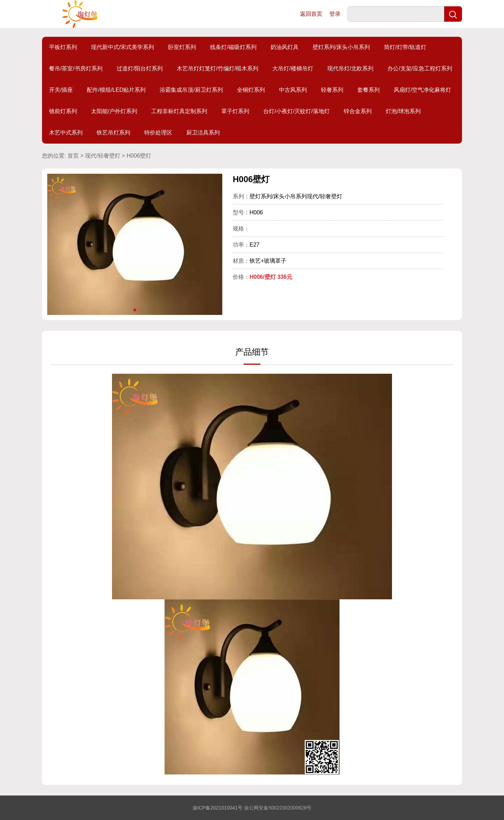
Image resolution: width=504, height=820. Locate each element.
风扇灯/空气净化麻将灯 (422, 90)
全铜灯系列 (251, 90)
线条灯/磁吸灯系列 (233, 47)
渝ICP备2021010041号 (218, 808)
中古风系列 (293, 90)
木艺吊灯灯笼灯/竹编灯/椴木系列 (218, 68)
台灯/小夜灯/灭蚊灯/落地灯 (296, 111)
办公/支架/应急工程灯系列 (420, 68)
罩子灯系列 (235, 111)
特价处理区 (158, 133)
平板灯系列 (63, 47)
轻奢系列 (332, 90)
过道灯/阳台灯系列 (140, 68)
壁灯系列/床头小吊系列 (341, 47)
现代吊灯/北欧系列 (350, 68)
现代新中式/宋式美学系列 (122, 47)
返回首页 (311, 14)
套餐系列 (369, 90)
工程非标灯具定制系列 (179, 111)
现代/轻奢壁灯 (103, 156)
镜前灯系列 (63, 111)
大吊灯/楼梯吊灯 (293, 68)
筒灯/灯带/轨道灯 (405, 47)
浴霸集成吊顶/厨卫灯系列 (191, 90)
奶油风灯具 (285, 47)
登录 (335, 14)
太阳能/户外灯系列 (114, 111)
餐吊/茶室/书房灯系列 (76, 68)
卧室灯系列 (182, 47)
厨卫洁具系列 (203, 133)
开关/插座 (61, 90)
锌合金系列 (358, 111)
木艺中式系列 (66, 133)
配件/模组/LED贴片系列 (116, 90)
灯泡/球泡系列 (403, 111)
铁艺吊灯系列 (113, 133)
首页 (73, 156)
